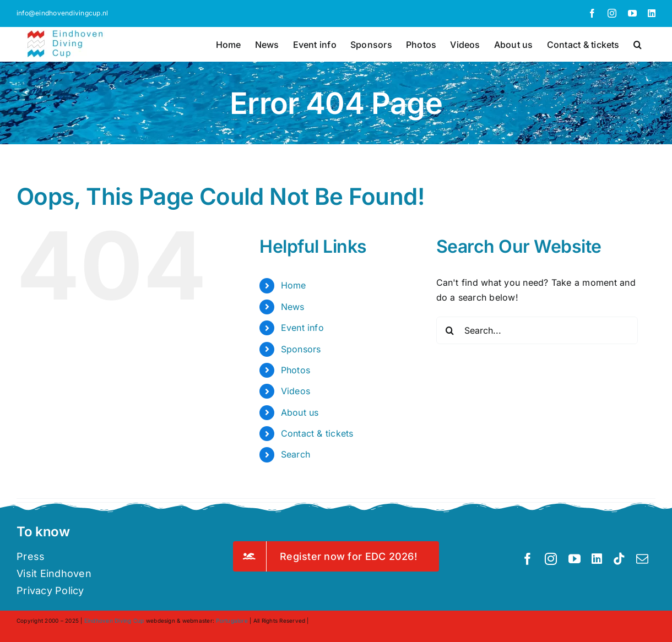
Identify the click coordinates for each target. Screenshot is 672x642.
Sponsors (301, 349)
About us (300, 412)
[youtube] (575, 559)
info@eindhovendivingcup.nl (62, 13)
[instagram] (551, 559)
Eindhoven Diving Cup (114, 621)
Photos (296, 370)
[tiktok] (619, 559)
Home (294, 285)
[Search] (450, 330)
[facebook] (528, 559)
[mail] (642, 559)
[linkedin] (597, 559)
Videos (296, 391)
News (293, 307)
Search (296, 454)
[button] (638, 43)
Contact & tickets (317, 433)
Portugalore (232, 621)
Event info (302, 328)
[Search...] (537, 330)
